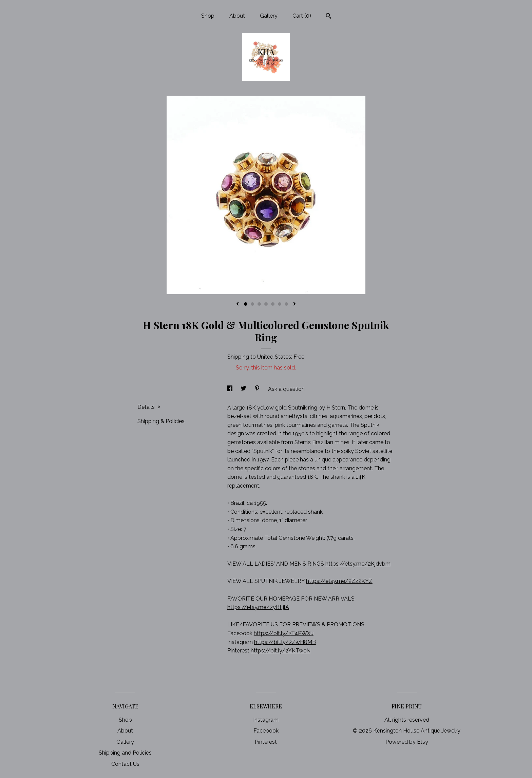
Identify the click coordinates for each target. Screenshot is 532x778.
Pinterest (266, 742)
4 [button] (266, 304)
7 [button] (286, 304)
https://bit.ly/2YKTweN (281, 651)
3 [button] (259, 304)
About (237, 16)
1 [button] (246, 304)
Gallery (269, 16)
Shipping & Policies (161, 421)
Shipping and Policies (125, 753)
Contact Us (125, 764)
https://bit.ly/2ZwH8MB (285, 642)
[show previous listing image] (237, 304)
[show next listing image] (294, 304)
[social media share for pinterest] (258, 389)
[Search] (329, 17)
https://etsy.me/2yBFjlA (258, 607)
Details (149, 407)
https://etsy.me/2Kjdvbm (358, 564)
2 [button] (252, 304)
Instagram (266, 720)
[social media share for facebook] (230, 389)
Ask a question (286, 389)
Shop (208, 16)
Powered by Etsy (407, 742)
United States (274, 357)
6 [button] (280, 304)
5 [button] (273, 304)
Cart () (302, 16)
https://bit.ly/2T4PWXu (284, 633)
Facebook (266, 731)
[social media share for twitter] (244, 389)
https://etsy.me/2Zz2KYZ (339, 581)
